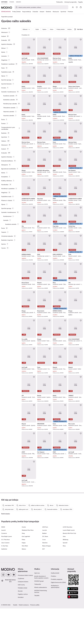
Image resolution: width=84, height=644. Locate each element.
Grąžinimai (21, 614)
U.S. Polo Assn (5, 575)
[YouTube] (9, 610)
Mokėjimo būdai (23, 623)
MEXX (3, 563)
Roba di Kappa (46, 581)
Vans (64, 572)
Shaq (23, 569)
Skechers (45, 578)
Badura (24, 584)
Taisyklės (37, 631)
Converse (4, 569)
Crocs (44, 575)
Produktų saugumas (57, 615)
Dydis (37, 29)
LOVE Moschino (68, 563)
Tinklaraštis (59, 2)
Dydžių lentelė (55, 609)
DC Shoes (45, 572)
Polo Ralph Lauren (7, 572)
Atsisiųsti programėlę (70, 2)
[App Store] (73, 628)
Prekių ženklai (61, 29)
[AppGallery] (73, 632)
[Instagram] (3, 610)
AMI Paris (45, 563)
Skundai (20, 627)
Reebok (44, 569)
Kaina (52, 29)
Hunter (24, 563)
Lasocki (3, 566)
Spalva (44, 29)
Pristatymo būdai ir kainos (25, 611)
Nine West (25, 581)
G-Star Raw (5, 581)
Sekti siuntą (21, 620)
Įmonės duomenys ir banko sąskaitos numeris (41, 613)
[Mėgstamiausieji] (77, 7)
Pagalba (80, 2)
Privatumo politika (35, 640)
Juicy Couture (5, 578)
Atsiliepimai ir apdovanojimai (55, 622)
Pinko (23, 575)
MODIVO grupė (39, 617)
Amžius (70, 29)
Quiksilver (4, 584)
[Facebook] (14, 610)
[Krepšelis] (81, 7)
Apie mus (37, 609)
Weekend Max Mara (28, 566)
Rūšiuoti (26, 29)
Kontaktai (21, 633)
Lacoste (45, 566)
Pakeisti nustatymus (24, 640)
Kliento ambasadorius (41, 623)
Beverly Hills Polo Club (69, 569)
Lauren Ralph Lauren (69, 566)
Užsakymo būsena (23, 617)
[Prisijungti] (73, 7)
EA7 (44, 584)
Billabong (66, 575)
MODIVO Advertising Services (41, 627)
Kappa (24, 578)
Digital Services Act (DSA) (58, 618)
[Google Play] (73, 624)
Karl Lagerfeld (26, 572)
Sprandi (65, 578)
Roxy (64, 581)
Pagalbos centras (23, 630)
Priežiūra (53, 612)
